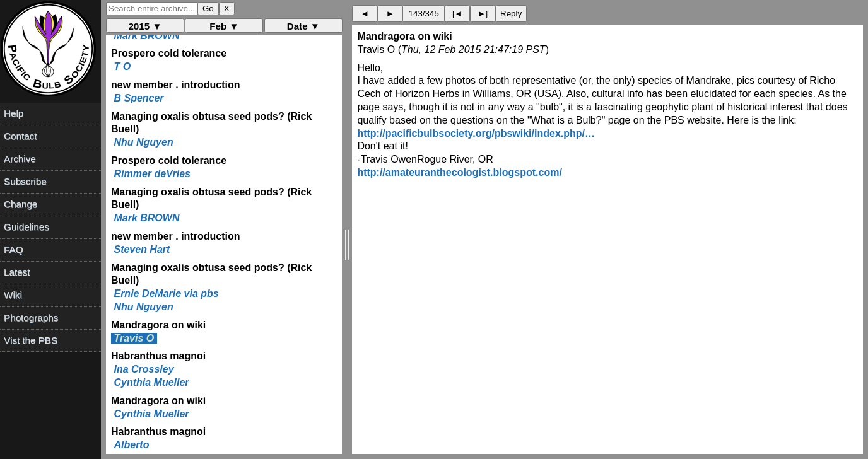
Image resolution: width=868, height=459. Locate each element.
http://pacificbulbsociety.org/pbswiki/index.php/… (476, 133)
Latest (17, 272)
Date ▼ (303, 26)
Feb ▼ (224, 26)
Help (14, 113)
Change (21, 204)
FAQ (13, 249)
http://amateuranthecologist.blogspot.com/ (459, 172)
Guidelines (26, 227)
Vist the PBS (31, 340)
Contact (20, 136)
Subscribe (25, 181)
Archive (20, 159)
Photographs (31, 317)
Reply (511, 14)
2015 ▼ (145, 26)
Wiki (13, 295)
